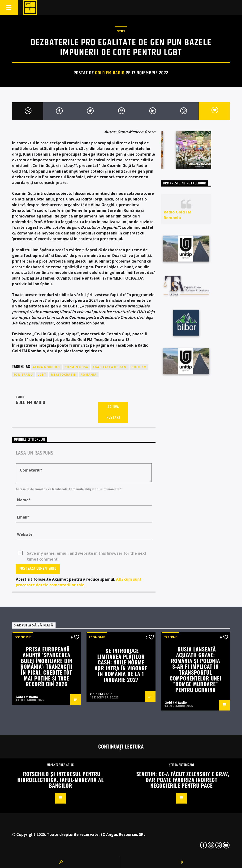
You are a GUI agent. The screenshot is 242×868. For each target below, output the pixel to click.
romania (89, 375)
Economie (23, 637)
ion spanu (23, 375)
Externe (170, 637)
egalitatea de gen (110, 367)
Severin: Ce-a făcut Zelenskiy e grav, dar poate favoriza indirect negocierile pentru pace (183, 779)
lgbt (42, 375)
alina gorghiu (46, 367)
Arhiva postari (113, 413)
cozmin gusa (76, 367)
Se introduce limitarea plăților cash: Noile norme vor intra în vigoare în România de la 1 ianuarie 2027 (121, 665)
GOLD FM (139, 367)
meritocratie (63, 375)
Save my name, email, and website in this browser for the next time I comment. (87, 553)
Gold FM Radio (110, 73)
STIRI (121, 31)
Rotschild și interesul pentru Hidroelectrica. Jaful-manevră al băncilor (60, 779)
